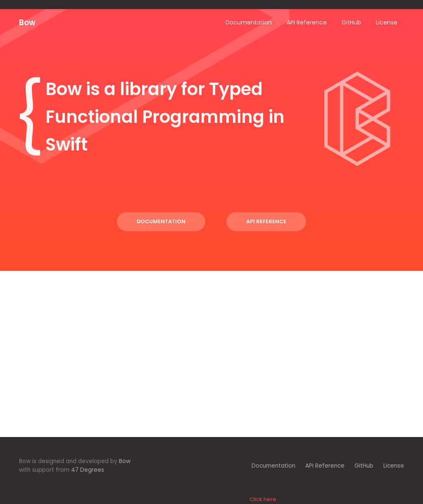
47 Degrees (88, 470)
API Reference (266, 221)
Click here (263, 499)
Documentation (161, 221)
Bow (27, 23)
